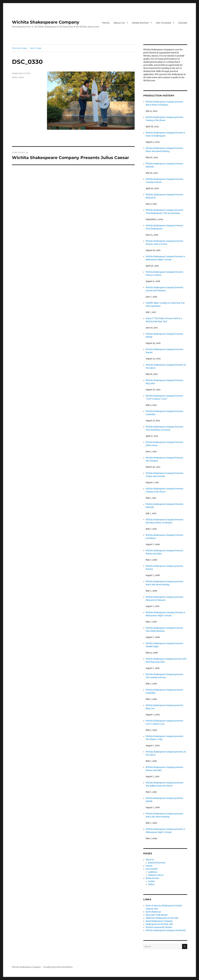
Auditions (153, 872)
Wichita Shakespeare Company (46, 22)
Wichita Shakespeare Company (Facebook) (166, 930)
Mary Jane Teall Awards (157, 915)
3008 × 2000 (18, 77)
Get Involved (164, 23)
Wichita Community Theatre (159, 927)
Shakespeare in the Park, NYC (159, 924)
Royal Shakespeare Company (159, 921)
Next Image (36, 48)
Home (106, 23)
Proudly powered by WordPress (58, 967)
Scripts (151, 881)
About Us (119, 23)
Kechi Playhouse (153, 912)
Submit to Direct (156, 875)
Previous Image (19, 48)
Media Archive (140, 23)
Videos (151, 884)
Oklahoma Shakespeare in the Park (162, 918)
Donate (183, 23)
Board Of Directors (157, 863)
